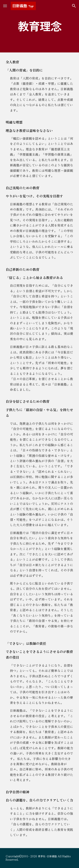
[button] (5, 6)
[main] (40, 26)
